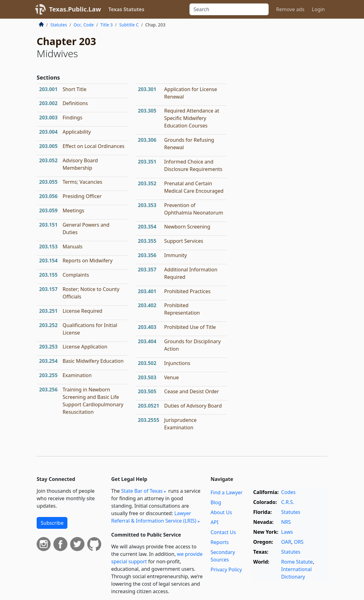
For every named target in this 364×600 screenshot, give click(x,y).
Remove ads (290, 9)
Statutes (59, 25)
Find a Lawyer (227, 492)
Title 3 (107, 25)
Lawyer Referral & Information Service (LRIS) (154, 517)
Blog (216, 502)
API (214, 522)
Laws (287, 532)
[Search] (229, 9)
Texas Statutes (126, 9)
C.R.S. (288, 502)
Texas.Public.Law (75, 9)
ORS (299, 542)
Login (318, 9)
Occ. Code (84, 25)
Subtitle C (129, 25)
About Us (221, 512)
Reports (220, 542)
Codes (288, 492)
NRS (286, 522)
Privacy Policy (226, 570)
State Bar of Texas (142, 491)
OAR (286, 542)
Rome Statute (297, 562)
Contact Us (223, 532)
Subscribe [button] (52, 523)
